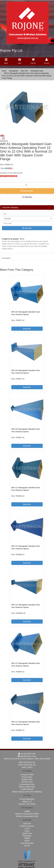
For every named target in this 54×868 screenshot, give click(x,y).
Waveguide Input (37, 71)
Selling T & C (27, 802)
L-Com (27, 828)
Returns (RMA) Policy (27, 787)
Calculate (27, 228)
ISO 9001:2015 (27, 782)
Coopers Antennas (27, 826)
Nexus (27, 831)
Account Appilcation (27, 799)
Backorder (27, 191)
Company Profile (27, 775)
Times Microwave (27, 843)
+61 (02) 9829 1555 (27, 754)
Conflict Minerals (27, 789)
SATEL (27, 841)
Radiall (27, 838)
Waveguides (14, 71)
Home (4, 71)
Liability (27, 811)
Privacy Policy (27, 777)
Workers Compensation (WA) (27, 816)
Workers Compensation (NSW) (27, 814)
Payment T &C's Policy (27, 804)
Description (6, 258)
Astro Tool (27, 824)
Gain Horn (24, 71)
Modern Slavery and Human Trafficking (27, 792)
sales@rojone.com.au (27, 756)
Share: (7, 168)
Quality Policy (27, 779)
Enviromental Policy (27, 784)
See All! (27, 846)
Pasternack (27, 836)
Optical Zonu (27, 833)
